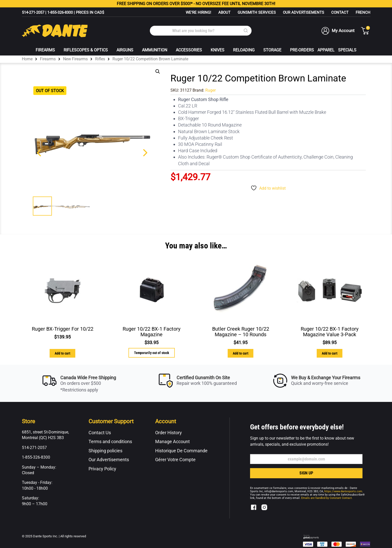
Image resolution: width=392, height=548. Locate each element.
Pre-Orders (302, 50)
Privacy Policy (102, 469)
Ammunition (155, 50)
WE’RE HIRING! (198, 12)
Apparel (326, 50)
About (224, 12)
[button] (158, 72)
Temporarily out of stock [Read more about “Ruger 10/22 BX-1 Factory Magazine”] (152, 353)
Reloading (244, 50)
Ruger (210, 90)
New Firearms (75, 59)
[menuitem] (363, 12)
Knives (217, 50)
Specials (347, 50)
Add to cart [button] (62, 353)
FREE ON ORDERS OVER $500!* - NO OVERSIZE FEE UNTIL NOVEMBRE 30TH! (196, 4)
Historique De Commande (181, 451)
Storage (272, 50)
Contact (340, 12)
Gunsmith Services (257, 12)
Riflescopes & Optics (86, 50)
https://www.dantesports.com (343, 491)
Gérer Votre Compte (175, 460)
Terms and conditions (110, 441)
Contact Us (100, 433)
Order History (169, 433)
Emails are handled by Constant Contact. (327, 498)
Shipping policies (105, 451)
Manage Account (172, 441)
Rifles (100, 59)
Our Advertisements (303, 12)
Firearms (45, 50)
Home (27, 59)
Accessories (189, 50)
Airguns (125, 50)
